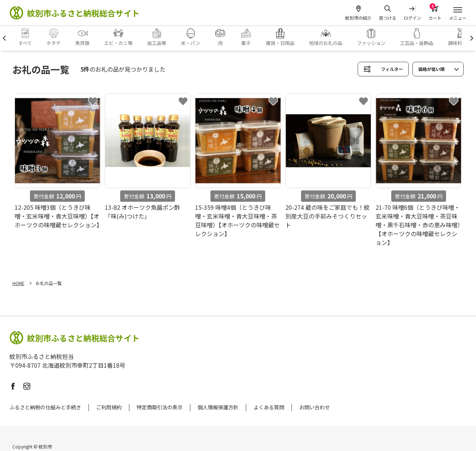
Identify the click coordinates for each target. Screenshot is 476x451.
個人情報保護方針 (218, 407)
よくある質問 (269, 407)
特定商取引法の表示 (160, 407)
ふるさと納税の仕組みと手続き (45, 407)
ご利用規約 (109, 407)
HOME (18, 283)
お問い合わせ (315, 407)
